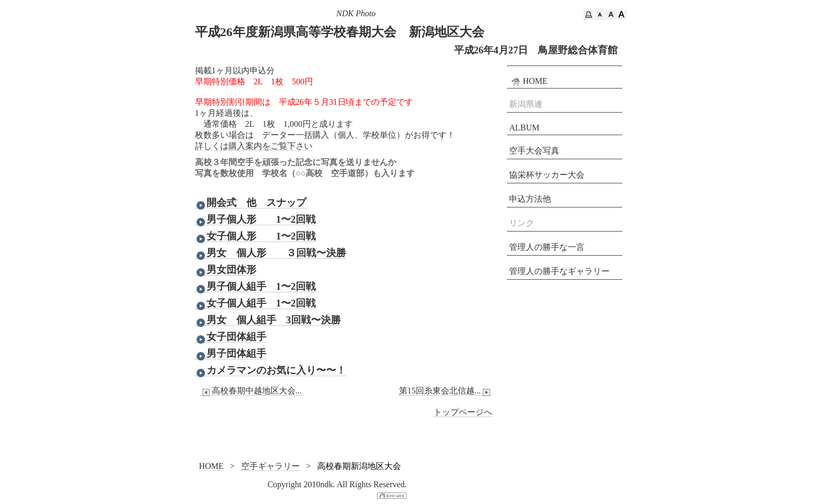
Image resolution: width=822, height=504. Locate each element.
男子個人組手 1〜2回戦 (256, 287)
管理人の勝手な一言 (547, 247)
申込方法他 (530, 199)
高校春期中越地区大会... (251, 391)
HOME (528, 81)
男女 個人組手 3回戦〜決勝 (268, 320)
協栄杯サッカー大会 (547, 175)
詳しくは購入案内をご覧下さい (254, 146)
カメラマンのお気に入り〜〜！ (271, 370)
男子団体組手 (231, 354)
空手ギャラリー (271, 466)
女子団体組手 (231, 337)
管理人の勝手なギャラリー (559, 271)
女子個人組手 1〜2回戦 (256, 303)
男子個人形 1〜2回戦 (256, 220)
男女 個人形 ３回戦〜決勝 (271, 253)
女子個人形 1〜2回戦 (256, 236)
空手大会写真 (534, 151)
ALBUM (524, 128)
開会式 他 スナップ (251, 203)
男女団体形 (226, 270)
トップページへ (463, 412)
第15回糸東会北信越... (446, 391)
